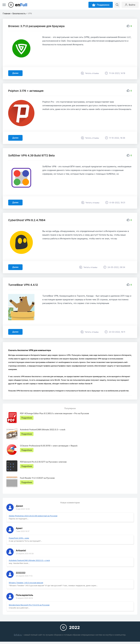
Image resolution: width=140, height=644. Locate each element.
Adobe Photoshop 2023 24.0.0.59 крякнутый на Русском (33, 516)
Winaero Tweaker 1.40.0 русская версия (26, 583)
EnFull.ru (18, 635)
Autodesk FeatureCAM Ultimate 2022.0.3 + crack (29, 560)
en (21, 5)
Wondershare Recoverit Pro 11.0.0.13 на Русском (29, 605)
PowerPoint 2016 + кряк (19, 538)
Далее (15, 73)
